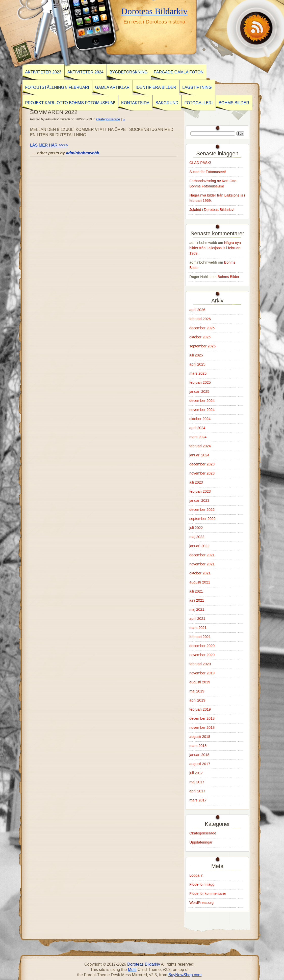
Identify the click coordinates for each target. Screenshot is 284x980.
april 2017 (197, 791)
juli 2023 (196, 482)
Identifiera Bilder (156, 87)
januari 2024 (199, 455)
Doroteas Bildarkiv (154, 11)
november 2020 (202, 655)
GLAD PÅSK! (200, 163)
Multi (132, 970)
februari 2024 (200, 446)
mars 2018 (198, 746)
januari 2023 (199, 500)
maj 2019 (197, 691)
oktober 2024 (200, 419)
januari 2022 (199, 546)
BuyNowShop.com (185, 975)
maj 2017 (197, 782)
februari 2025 (200, 382)
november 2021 (202, 564)
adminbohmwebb (83, 153)
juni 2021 (197, 600)
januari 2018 (199, 755)
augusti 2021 (200, 582)
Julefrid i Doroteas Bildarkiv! (212, 210)
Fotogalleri (198, 103)
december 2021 (202, 555)
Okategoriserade (108, 119)
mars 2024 (198, 437)
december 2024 (202, 401)
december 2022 (202, 510)
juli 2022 (196, 528)
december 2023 (202, 464)
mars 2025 (198, 373)
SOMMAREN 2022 (54, 112)
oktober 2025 (200, 337)
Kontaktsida (135, 103)
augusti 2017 (200, 764)
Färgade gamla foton (179, 72)
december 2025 (202, 328)
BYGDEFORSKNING (129, 72)
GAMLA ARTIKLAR (112, 87)
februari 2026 (200, 319)
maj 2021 (197, 609)
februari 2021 (200, 637)
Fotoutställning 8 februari (57, 87)
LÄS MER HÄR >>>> (49, 145)
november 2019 (202, 673)
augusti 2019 (200, 682)
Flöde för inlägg (202, 884)
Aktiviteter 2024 (85, 72)
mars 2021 (198, 628)
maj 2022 (197, 537)
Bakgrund (167, 103)
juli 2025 (196, 355)
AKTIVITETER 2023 (43, 72)
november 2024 (202, 410)
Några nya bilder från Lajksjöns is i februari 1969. (215, 248)
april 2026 (197, 310)
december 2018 (202, 718)
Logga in (196, 875)
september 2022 (202, 519)
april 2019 (197, 700)
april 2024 (197, 428)
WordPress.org (201, 903)
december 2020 (202, 646)
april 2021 (197, 619)
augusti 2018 (200, 737)
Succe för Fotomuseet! (208, 172)
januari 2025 (199, 391)
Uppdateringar (201, 842)
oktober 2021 (200, 573)
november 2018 (202, 727)
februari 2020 (200, 664)
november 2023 (202, 473)
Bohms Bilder (234, 103)
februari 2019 (200, 709)
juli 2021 (196, 591)
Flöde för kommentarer (208, 893)
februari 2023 (200, 491)
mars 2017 (198, 800)
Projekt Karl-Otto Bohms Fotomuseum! (70, 103)
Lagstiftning (197, 87)
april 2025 (197, 364)
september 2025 (202, 346)
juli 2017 (196, 773)
